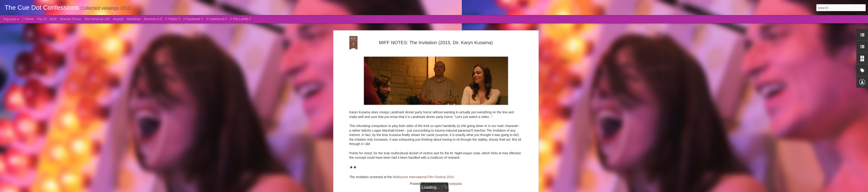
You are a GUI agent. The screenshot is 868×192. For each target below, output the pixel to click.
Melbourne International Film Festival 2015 (423, 49)
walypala (456, 56)
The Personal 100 (97, 19)
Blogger (457, 189)
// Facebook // (193, 19)
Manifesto (134, 19)
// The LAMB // (240, 19)
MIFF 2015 (442, 62)
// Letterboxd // (217, 19)
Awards (118, 19)
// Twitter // (173, 19)
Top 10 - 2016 (47, 19)
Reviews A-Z (153, 19)
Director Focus (70, 19)
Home (29, 19)
